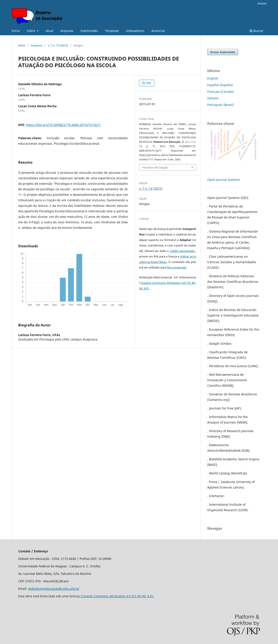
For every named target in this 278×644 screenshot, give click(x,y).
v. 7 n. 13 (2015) (58, 45)
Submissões (89, 31)
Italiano (213, 98)
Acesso (262, 3)
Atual (50, 31)
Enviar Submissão (223, 52)
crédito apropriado (183, 251)
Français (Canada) (221, 92)
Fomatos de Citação (155, 167)
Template (112, 31)
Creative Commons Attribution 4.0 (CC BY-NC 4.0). (118, 596)
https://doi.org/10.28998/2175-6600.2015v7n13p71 (63, 125)
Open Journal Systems (223, 180)
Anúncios (158, 31)
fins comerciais (177, 267)
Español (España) (220, 85)
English (213, 78)
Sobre (32, 31)
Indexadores (135, 31)
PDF (148, 83)
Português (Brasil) (221, 105)
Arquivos (67, 31)
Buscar (257, 31)
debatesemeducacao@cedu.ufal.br (54, 589)
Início (16, 31)
